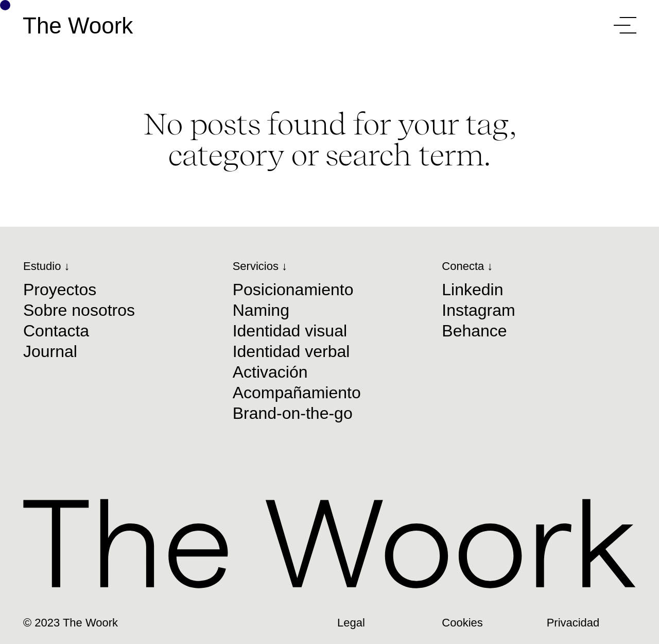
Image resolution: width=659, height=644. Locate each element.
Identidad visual (290, 331)
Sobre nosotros (79, 310)
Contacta (56, 331)
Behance (474, 331)
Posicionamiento (293, 290)
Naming (261, 310)
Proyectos (60, 290)
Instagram (478, 310)
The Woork (78, 26)
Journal (50, 351)
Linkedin (472, 290)
